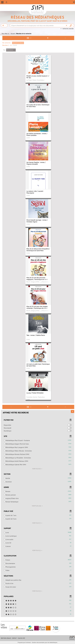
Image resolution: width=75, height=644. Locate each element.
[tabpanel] (37, 327)
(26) (37, 506)
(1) (37, 550)
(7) (37, 523)
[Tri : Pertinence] (11, 50)
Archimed (28, 642)
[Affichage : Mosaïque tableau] (30, 38)
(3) (37, 591)
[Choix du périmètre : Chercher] (4, 25)
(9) (37, 469)
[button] (74, 2)
